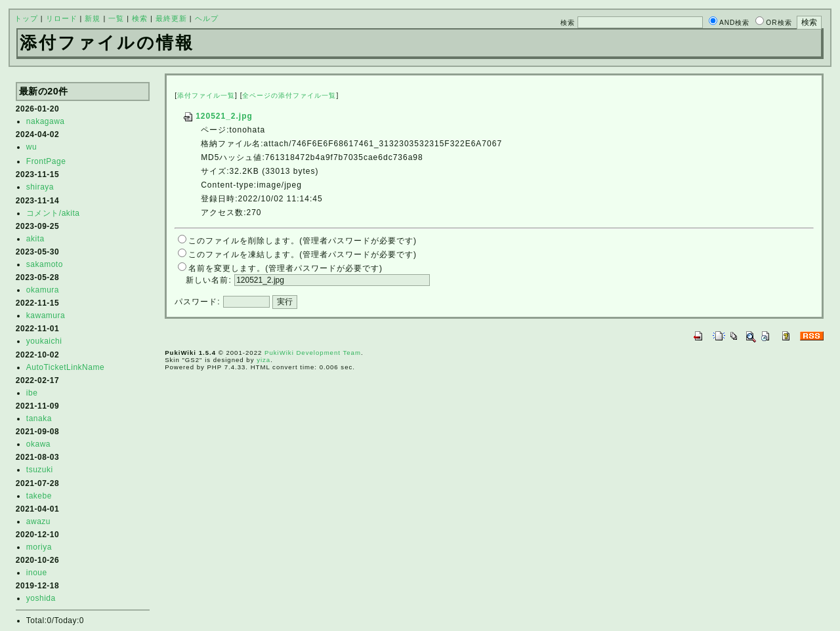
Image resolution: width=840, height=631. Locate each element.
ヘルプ (207, 18)
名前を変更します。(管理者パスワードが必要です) (285, 268)
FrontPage (46, 161)
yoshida (41, 598)
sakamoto (45, 264)
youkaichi (44, 341)
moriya (39, 547)
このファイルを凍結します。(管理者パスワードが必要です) (303, 254)
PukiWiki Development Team (313, 353)
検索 (140, 18)
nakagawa (46, 121)
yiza (263, 360)
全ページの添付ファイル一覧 (289, 95)
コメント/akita (53, 213)
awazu (38, 521)
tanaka (39, 418)
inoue (37, 573)
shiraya (40, 187)
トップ (26, 18)
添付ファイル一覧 (206, 95)
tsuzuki (40, 470)
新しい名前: (208, 280)
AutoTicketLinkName (65, 367)
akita (35, 239)
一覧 (116, 18)
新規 (93, 18)
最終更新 (171, 18)
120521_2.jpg (218, 116)
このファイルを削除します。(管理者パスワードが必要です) (303, 241)
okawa (38, 444)
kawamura (46, 315)
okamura (43, 290)
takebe (39, 496)
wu (31, 147)
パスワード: (197, 302)
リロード (62, 18)
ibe (32, 393)
